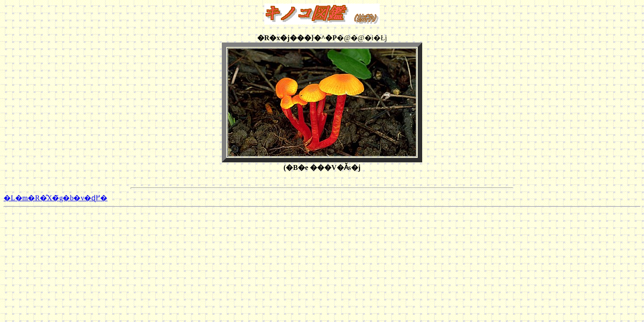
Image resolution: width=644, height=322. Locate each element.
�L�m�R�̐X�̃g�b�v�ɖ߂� (55, 198)
